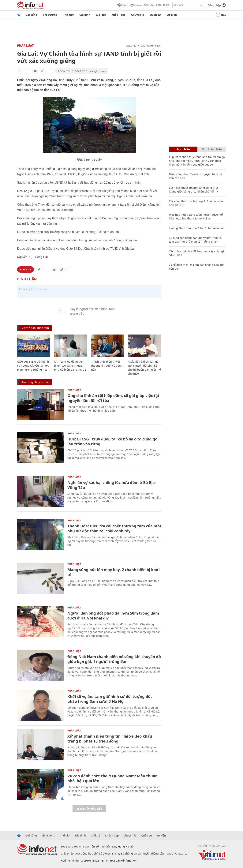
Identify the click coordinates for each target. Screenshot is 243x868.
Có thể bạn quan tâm (35, 328)
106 (179, 205)
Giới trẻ (101, 15)
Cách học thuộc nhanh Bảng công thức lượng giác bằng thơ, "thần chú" (194, 190)
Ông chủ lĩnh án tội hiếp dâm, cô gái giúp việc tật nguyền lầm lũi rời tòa (113, 398)
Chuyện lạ (138, 15)
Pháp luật (25, 46)
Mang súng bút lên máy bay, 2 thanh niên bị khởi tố (114, 572)
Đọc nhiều (183, 149)
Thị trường (50, 15)
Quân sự (155, 15)
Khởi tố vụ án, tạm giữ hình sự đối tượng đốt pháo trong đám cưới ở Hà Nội (110, 699)
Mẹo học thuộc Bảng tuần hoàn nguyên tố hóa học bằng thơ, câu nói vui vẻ (196, 217)
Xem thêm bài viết (89, 809)
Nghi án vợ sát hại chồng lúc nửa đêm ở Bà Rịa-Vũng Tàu (112, 485)
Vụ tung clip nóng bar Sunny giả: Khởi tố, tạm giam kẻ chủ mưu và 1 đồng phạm (195, 240)
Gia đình (85, 15)
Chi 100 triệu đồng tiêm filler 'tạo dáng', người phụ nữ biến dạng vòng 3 (70, 366)
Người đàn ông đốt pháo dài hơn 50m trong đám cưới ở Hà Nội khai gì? (113, 616)
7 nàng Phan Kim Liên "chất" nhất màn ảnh (197, 228)
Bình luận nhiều (212, 149)
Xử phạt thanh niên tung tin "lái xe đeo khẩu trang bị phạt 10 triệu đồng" (110, 739)
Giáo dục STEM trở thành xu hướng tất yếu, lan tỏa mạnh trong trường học (33, 366)
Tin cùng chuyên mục (36, 382)
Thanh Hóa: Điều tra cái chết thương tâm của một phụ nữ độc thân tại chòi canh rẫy (114, 528)
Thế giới (68, 15)
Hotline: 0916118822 (156, 5)
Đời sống (31, 15)
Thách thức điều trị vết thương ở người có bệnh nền (107, 366)
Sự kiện (172, 15)
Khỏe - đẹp (118, 15)
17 (215, 191)
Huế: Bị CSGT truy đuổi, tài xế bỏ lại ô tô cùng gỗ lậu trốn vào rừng (112, 441)
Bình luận (26, 269)
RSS (221, 15)
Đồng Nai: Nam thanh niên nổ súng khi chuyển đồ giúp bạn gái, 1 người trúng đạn (114, 659)
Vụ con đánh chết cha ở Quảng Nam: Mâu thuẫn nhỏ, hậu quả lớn (112, 778)
